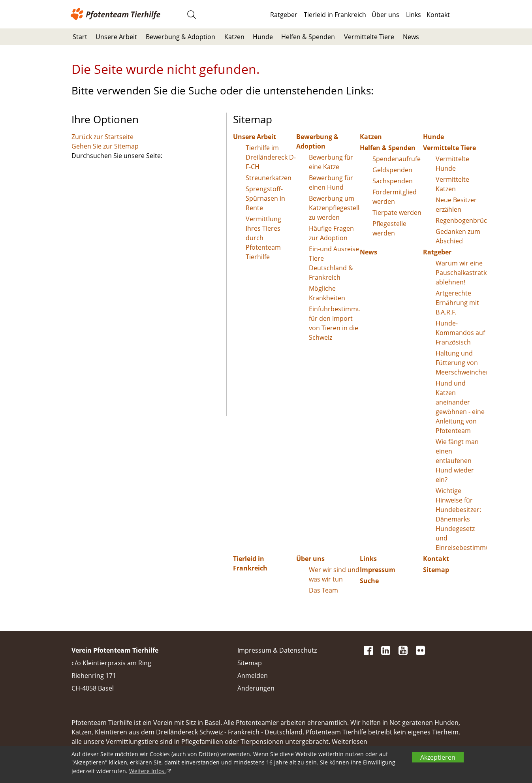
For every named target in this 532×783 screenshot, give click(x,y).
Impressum (378, 570)
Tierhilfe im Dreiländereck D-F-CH (271, 157)
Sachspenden (393, 181)
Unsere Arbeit (116, 37)
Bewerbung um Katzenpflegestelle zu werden (334, 208)
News (411, 37)
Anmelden (253, 676)
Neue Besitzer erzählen (456, 205)
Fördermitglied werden (395, 197)
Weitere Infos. (148, 771)
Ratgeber (284, 15)
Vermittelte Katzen (452, 184)
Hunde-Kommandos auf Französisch (460, 333)
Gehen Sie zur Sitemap (105, 146)
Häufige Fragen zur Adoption (331, 233)
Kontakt (438, 15)
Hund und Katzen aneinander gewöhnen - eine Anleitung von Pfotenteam (460, 407)
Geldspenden (392, 170)
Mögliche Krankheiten (327, 293)
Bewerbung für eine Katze (331, 162)
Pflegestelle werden (389, 228)
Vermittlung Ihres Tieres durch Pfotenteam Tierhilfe (263, 238)
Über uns (385, 15)
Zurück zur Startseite (102, 137)
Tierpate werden (397, 213)
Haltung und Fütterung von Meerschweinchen (461, 363)
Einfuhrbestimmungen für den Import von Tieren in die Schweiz (334, 323)
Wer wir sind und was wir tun (334, 574)
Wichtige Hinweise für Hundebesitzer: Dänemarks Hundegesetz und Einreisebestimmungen (461, 519)
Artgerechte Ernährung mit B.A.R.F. (457, 303)
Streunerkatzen (269, 178)
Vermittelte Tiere (369, 37)
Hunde (263, 37)
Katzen (234, 37)
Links (414, 15)
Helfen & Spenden (308, 37)
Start (80, 37)
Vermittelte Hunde (452, 164)
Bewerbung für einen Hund (331, 183)
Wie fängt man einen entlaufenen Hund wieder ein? (457, 461)
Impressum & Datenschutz (277, 650)
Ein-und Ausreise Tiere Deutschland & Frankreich (334, 263)
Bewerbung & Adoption (180, 37)
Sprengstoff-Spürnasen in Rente (265, 198)
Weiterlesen (350, 742)
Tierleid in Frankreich (335, 15)
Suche (369, 581)
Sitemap (436, 570)
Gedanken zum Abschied (458, 236)
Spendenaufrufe (397, 159)
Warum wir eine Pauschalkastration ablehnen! (461, 273)
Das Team (323, 590)
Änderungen (256, 688)
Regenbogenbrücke (461, 220)
